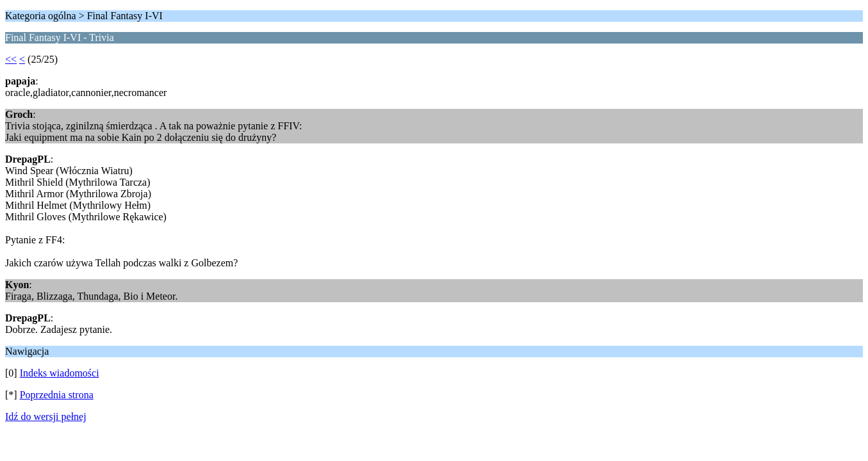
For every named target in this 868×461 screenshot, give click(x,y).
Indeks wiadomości (60, 373)
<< (11, 59)
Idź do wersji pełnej (46, 417)
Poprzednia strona (57, 395)
